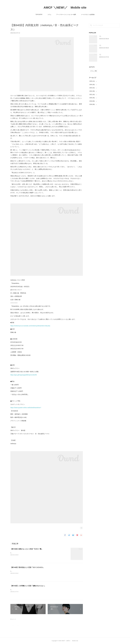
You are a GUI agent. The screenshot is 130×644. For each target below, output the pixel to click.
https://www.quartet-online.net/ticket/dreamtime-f (26, 408)
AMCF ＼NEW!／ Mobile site (65, 7)
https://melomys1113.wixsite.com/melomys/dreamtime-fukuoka (30, 326)
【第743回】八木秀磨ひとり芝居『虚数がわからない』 (28, 586)
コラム (49, 15)
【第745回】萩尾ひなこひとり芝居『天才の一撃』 (27, 549)
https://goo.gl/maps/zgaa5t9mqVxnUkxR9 (24, 375)
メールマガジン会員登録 (88, 15)
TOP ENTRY (39, 15)
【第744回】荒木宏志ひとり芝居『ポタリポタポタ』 (27, 567)
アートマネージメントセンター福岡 (66, 15)
